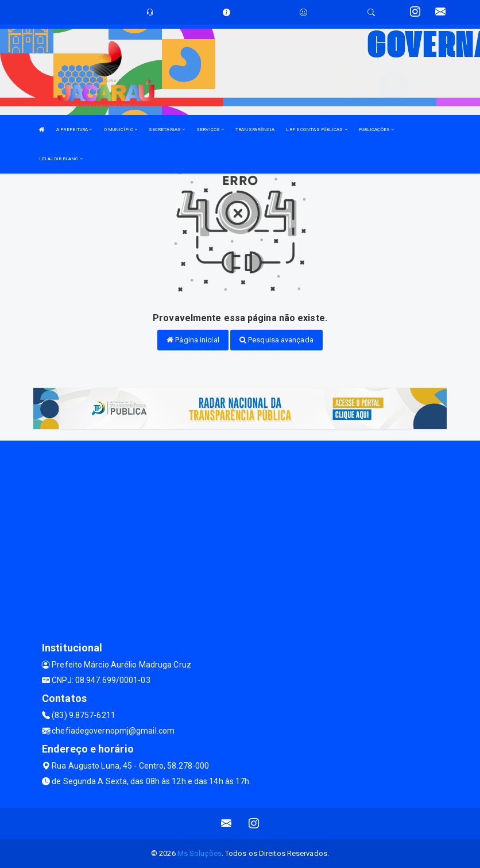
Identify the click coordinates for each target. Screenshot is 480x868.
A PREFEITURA (74, 130)
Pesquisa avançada (276, 340)
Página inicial (193, 340)
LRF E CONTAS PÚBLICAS (316, 130)
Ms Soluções (200, 853)
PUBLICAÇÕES (376, 130)
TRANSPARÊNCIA (255, 130)
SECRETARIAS (167, 130)
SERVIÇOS (210, 130)
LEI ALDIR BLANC (61, 159)
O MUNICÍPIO (121, 130)
